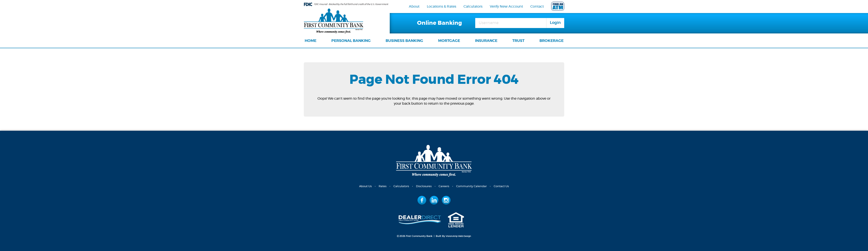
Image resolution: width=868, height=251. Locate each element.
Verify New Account (506, 7)
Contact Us (504, 186)
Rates (380, 186)
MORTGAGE (449, 41)
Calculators (473, 7)
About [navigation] (414, 7)
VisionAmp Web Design (459, 236)
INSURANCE (486, 41)
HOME (311, 41)
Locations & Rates (441, 7)
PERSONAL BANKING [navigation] (351, 41)
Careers (444, 186)
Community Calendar (473, 186)
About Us (362, 186)
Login (555, 23)
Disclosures (423, 186)
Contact (537, 7)
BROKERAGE (552, 41)
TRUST (518, 41)
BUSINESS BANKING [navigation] (404, 41)
